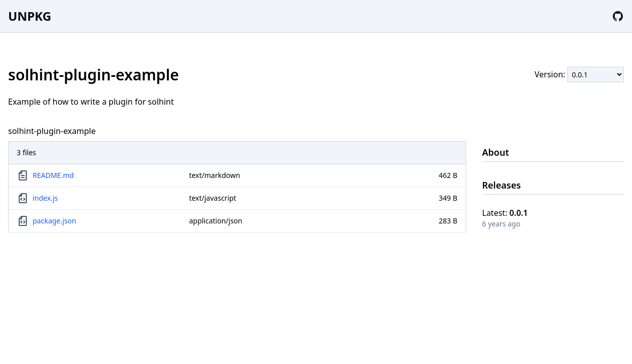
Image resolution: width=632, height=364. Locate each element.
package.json (55, 221)
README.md (54, 175)
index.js (46, 198)
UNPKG (30, 16)
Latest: (505, 213)
